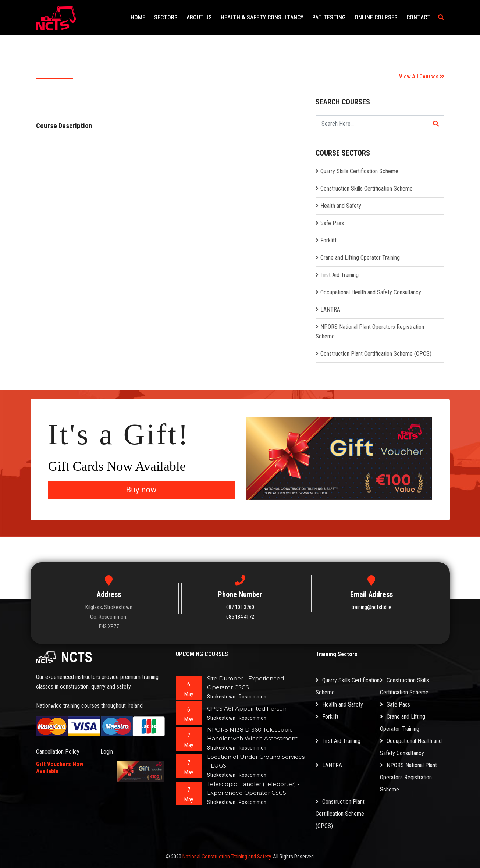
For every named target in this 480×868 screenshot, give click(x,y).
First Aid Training (339, 275)
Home (138, 17)
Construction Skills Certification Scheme (367, 188)
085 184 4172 (240, 617)
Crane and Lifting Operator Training (360, 258)
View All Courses (422, 77)
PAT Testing (329, 17)
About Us (199, 17)
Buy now (141, 490)
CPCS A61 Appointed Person (247, 709)
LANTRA (330, 310)
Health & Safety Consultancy (262, 17)
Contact (419, 17)
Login (107, 752)
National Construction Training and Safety (227, 857)
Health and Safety (341, 206)
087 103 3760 (240, 607)
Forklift (328, 240)
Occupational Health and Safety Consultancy (371, 292)
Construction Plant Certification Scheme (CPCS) (376, 354)
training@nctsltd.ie (371, 607)
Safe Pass (332, 223)
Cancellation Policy (58, 752)
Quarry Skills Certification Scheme (359, 171)
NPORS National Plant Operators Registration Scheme (408, 777)
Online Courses (376, 17)
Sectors (166, 17)
